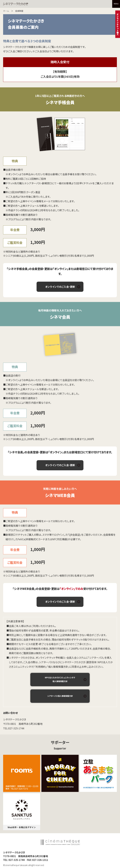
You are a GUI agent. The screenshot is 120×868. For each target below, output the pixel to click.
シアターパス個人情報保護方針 (60, 697)
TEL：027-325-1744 (14, 861)
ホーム (6, 11)
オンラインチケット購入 (118, 24)
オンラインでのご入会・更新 (60, 287)
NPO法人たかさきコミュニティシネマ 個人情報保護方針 (60, 681)
